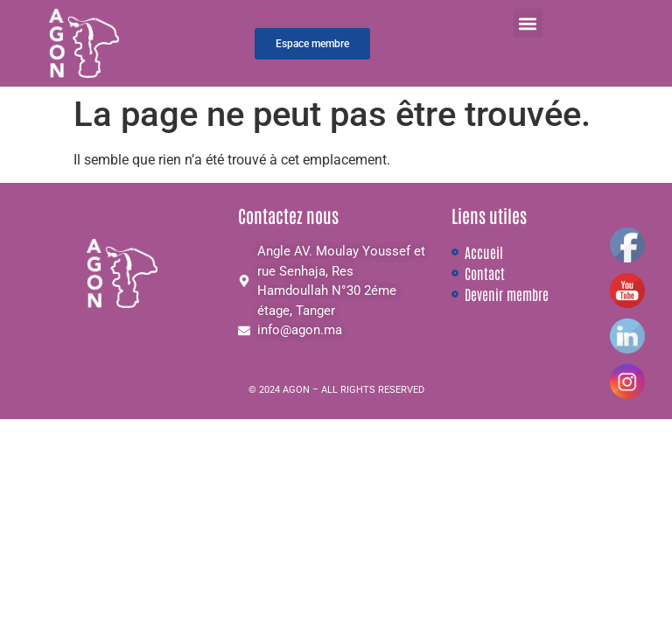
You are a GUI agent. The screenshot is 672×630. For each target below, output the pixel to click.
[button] (528, 23)
